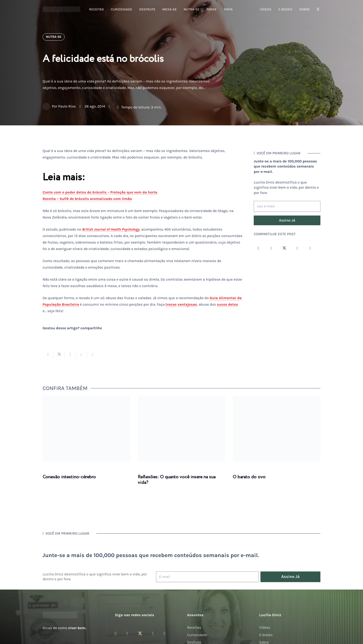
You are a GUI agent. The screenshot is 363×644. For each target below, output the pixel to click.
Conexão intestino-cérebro (69, 477)
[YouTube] (297, 248)
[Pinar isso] (81, 355)
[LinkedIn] (310, 248)
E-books (266, 635)
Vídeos (265, 627)
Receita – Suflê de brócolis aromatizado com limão (87, 199)
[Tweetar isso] (59, 355)
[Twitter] (284, 248)
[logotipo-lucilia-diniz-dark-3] (61, 9)
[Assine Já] (287, 220)
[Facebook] (271, 248)
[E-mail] (207, 577)
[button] (318, 9)
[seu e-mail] (287, 206)
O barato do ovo (249, 477)
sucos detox (227, 304)
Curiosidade (197, 635)
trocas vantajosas (181, 304)
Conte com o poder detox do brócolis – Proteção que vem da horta (100, 192)
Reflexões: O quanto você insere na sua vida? (177, 480)
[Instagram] (258, 248)
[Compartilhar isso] (48, 355)
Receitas (194, 627)
